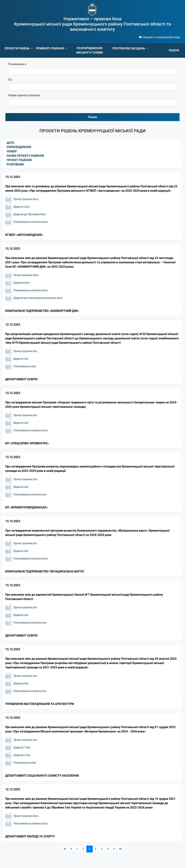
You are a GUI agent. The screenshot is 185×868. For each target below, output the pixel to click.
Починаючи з (17, 64)
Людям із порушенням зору (160, 37)
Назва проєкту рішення (24, 95)
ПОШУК (174, 50)
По (10, 80)
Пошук (93, 117)
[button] (19, 49)
